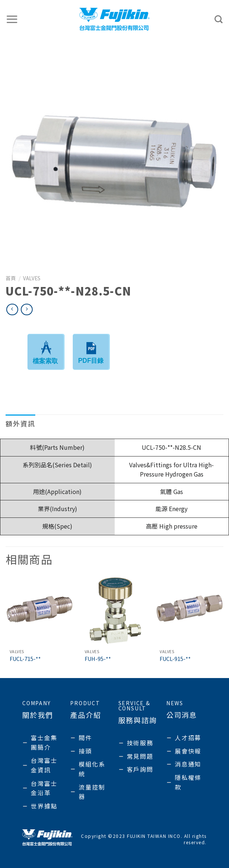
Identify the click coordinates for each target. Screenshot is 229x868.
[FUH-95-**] (114, 611)
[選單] (12, 19)
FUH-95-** (98, 659)
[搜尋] (219, 19)
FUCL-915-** (175, 659)
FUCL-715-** (25, 659)
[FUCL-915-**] (189, 611)
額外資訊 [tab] (20, 423)
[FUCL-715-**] (40, 611)
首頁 (11, 278)
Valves (32, 278)
